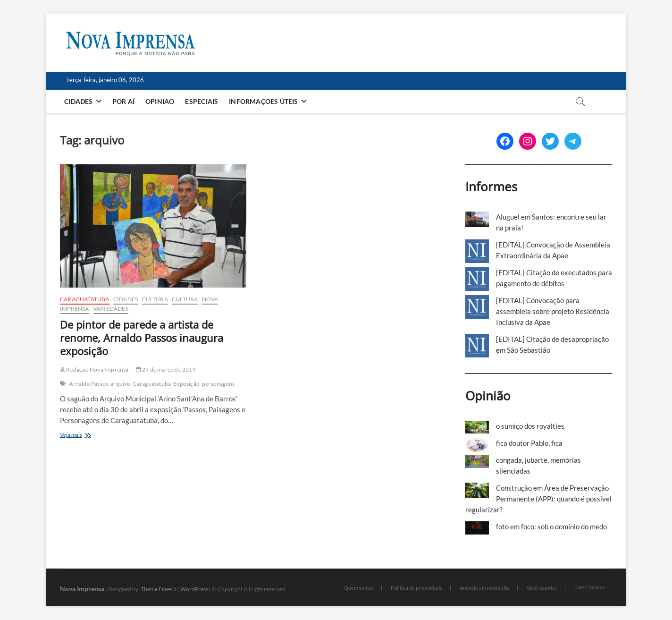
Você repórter (542, 588)
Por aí (124, 101)
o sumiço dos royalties (530, 426)
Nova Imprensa (82, 589)
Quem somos (359, 588)
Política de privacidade (417, 588)
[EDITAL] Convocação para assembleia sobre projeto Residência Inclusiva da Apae (553, 311)
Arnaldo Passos (88, 384)
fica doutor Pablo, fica (529, 443)
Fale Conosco (590, 587)
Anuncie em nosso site (485, 588)
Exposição (186, 384)
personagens (218, 384)
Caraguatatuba (85, 299)
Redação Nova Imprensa (94, 369)
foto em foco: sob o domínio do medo (551, 527)
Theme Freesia (159, 589)
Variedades (111, 309)
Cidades (79, 101)
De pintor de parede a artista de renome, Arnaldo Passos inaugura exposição (142, 338)
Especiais (202, 101)
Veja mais (82, 436)
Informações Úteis (264, 101)
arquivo (120, 384)
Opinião (160, 101)
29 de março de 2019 (166, 369)
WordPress (194, 589)
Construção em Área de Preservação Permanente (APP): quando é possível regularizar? (538, 499)
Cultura (155, 299)
